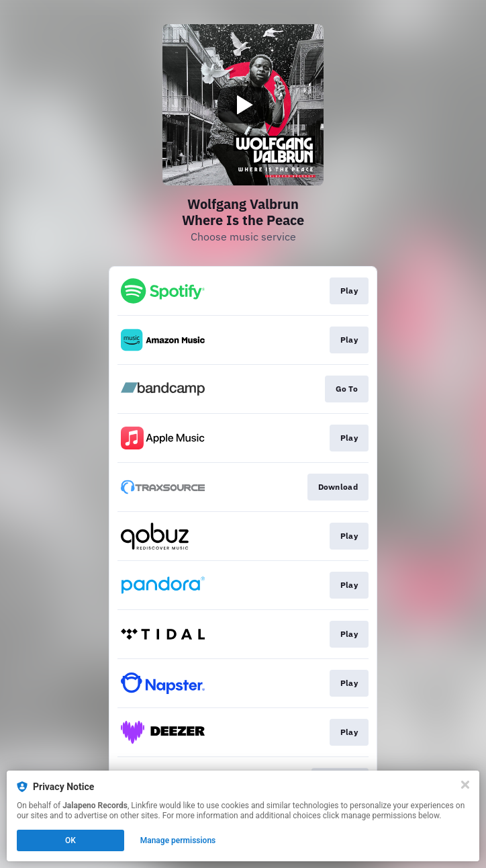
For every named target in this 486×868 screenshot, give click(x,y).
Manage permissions (178, 840)
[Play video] (243, 105)
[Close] (465, 785)
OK (70, 840)
